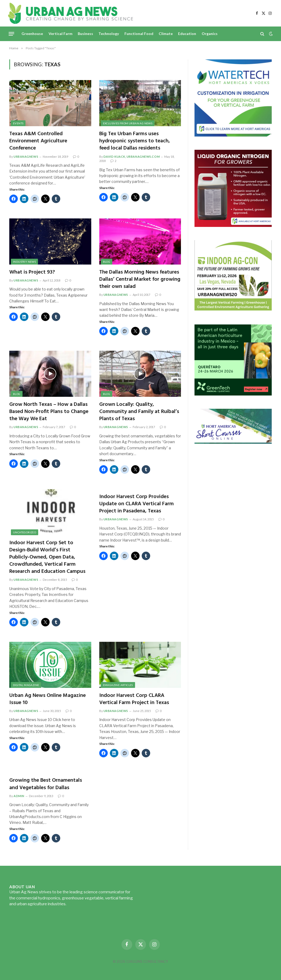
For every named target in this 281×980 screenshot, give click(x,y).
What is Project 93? (32, 272)
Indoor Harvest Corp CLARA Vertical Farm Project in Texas (134, 699)
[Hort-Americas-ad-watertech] (233, 135)
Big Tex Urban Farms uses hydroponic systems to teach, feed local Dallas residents (135, 141)
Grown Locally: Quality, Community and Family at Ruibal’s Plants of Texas (139, 412)
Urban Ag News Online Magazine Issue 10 (47, 699)
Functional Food (139, 34)
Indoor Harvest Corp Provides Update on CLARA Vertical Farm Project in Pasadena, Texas (137, 504)
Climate (166, 34)
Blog (107, 262)
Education (187, 34)
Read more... (78, 904)
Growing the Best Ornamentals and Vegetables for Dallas (46, 784)
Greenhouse (32, 34)
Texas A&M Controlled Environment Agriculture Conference (38, 141)
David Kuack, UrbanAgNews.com (132, 157)
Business (85, 34)
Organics (210, 34)
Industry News (24, 262)
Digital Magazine (26, 685)
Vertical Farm (60, 34)
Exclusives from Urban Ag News (128, 123)
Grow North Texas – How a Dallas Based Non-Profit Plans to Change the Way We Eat (49, 412)
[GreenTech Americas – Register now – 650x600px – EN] (233, 394)
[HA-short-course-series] (233, 442)
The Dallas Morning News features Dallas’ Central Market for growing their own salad (140, 280)
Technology (109, 34)
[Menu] (12, 34)
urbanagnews (26, 157)
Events (18, 123)
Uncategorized (25, 532)
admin (19, 796)
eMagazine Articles (118, 685)
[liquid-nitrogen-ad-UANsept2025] (233, 225)
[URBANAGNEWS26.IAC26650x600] (233, 310)
